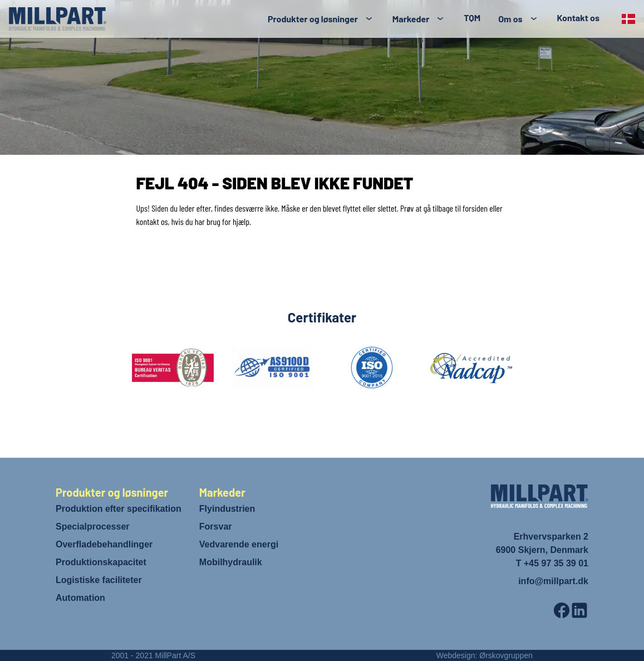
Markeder (411, 19)
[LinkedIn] (579, 610)
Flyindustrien (227, 509)
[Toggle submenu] (369, 19)
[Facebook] (562, 610)
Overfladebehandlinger (104, 544)
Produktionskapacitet (101, 562)
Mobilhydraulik (231, 562)
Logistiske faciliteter (99, 580)
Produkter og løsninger (313, 19)
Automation (80, 598)
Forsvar (216, 527)
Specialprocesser (93, 527)
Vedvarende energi (239, 544)
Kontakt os (578, 18)
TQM (472, 18)
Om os (510, 19)
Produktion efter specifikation (119, 509)
